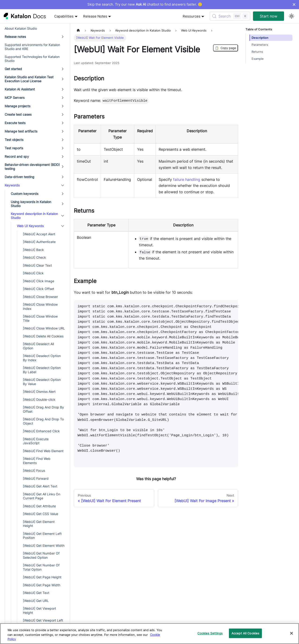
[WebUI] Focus (34, 470)
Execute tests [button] (15, 123)
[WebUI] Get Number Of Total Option (41, 567)
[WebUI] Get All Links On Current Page (42, 496)
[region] (149, 634)
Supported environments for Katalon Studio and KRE (32, 47)
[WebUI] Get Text (36, 593)
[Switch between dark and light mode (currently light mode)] (292, 16)
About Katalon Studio (21, 28)
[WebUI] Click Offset (39, 289)
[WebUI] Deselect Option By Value (42, 382)
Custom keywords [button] (25, 194)
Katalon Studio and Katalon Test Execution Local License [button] (29, 79)
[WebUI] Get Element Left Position (42, 536)
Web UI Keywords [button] (30, 226)
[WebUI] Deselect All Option (38, 346)
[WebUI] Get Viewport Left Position (43, 622)
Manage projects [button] (18, 106)
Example (258, 59)
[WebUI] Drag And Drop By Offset (43, 409)
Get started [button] (13, 69)
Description (260, 38)
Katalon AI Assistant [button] (20, 89)
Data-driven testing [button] (20, 177)
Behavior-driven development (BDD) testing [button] (32, 167)
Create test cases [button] (18, 114)
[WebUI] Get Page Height (42, 577)
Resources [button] (192, 16)
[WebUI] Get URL (36, 601)
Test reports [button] (14, 148)
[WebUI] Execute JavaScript (36, 441)
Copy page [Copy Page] (226, 48)
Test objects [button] (14, 140)
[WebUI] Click (33, 273)
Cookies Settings (210, 633)
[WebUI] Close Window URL (44, 328)
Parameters (260, 45)
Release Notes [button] (95, 16)
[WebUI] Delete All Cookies (43, 336)
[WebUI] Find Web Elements (37, 461)
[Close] (292, 633)
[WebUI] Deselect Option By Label (42, 370)
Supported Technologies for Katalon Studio (32, 59)
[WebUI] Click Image (39, 281)
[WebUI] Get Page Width (42, 585)
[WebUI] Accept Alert (39, 234)
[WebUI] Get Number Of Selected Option (41, 555)
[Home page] (78, 30)
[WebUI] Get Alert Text (40, 486)
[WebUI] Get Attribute (39, 506)
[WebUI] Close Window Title (40, 318)
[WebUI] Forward (36, 478)
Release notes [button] (15, 37)
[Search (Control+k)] (230, 16)
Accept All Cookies (245, 633)
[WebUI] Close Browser (40, 297)
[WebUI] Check (34, 257)
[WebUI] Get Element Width (44, 546)
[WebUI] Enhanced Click (41, 431)
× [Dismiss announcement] (294, 4)
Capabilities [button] (64, 16)
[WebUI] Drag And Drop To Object (43, 421)
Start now (269, 16)
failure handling (187, 179)
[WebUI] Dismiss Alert (39, 392)
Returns (257, 52)
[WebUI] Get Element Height (39, 524)
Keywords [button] (12, 185)
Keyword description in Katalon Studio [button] (34, 216)
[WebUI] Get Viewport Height (39, 610)
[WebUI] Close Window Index (40, 306)
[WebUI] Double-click (39, 399)
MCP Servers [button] (15, 98)
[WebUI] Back (33, 250)
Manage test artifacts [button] (21, 131)
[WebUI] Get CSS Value (41, 514)
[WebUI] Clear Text (37, 265)
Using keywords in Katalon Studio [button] (31, 204)
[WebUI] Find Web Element (43, 451)
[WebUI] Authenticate (39, 242)
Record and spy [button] (17, 156)
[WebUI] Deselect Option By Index (42, 358)
